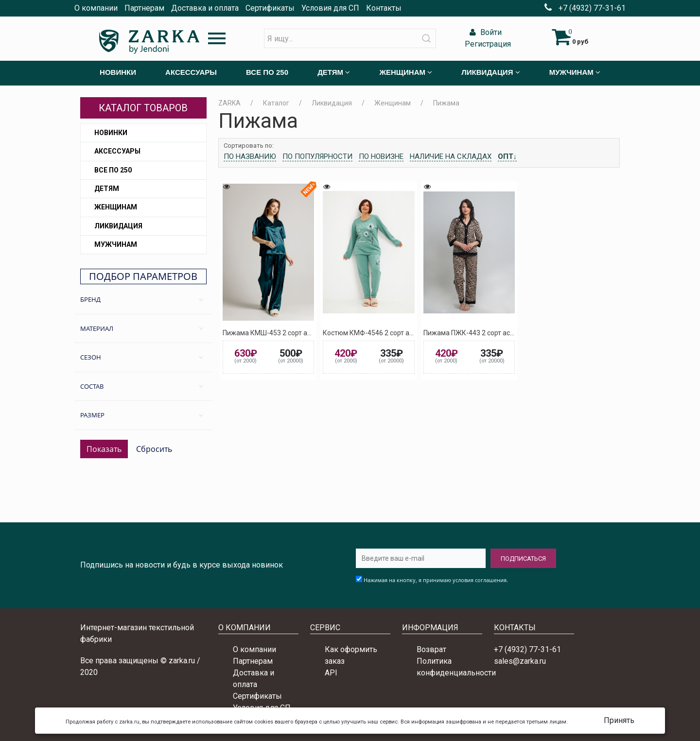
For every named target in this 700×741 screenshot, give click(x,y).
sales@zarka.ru (520, 661)
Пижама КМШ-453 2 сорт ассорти (276, 333)
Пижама (446, 103)
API (331, 673)
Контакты (384, 8)
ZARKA (229, 103)
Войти (484, 32)
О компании (96, 8)
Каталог (276, 103)
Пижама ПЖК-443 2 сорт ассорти (476, 333)
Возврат (431, 649)
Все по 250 (113, 170)
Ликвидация (118, 226)
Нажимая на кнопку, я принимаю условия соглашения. (436, 580)
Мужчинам (116, 244)
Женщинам (116, 207)
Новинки (111, 133)
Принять (619, 720)
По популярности (317, 156)
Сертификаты (270, 8)
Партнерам (144, 8)
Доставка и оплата (205, 8)
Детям (107, 189)
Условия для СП (330, 8)
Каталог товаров (143, 108)
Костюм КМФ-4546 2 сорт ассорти (377, 333)
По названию (250, 156)
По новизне (381, 156)
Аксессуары (117, 151)
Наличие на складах (451, 156)
